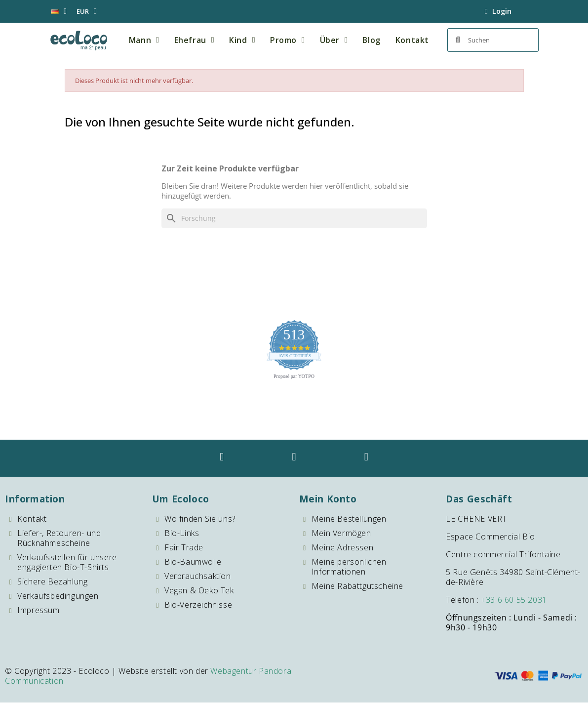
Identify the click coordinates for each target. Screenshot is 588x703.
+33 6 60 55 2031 (514, 600)
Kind (242, 40)
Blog (371, 40)
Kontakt (412, 40)
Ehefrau (195, 40)
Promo (287, 40)
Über (334, 40)
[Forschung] (294, 218)
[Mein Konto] (498, 11)
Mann (144, 40)
